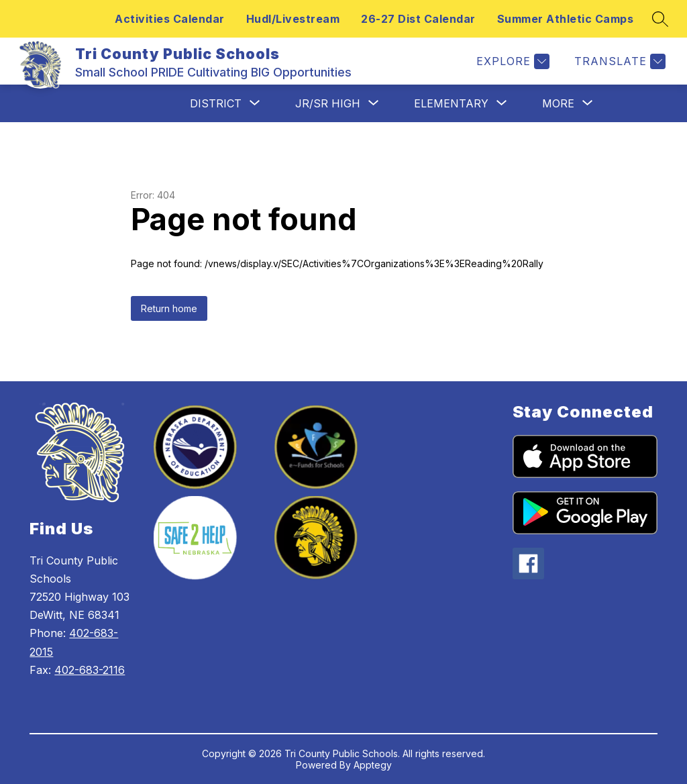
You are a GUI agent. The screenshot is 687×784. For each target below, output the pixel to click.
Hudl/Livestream (293, 19)
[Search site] (660, 19)
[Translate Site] (618, 61)
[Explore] (511, 61)
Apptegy (373, 765)
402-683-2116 (90, 670)
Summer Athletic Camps (566, 19)
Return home (169, 308)
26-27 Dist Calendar (418, 19)
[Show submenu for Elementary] (451, 103)
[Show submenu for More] (558, 103)
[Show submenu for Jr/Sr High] (328, 103)
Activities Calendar (170, 19)
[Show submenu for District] (216, 103)
